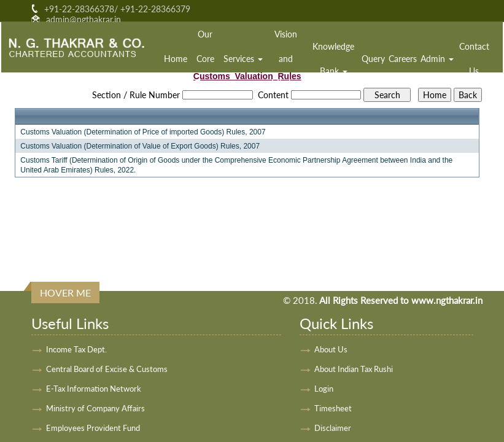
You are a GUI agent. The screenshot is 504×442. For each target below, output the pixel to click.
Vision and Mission (286, 59)
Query (373, 59)
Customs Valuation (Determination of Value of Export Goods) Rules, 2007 (140, 146)
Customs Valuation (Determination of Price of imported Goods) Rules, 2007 (143, 132)
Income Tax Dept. (76, 343)
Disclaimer (333, 422)
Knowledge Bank (333, 59)
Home (176, 59)
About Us (331, 343)
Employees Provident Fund (93, 422)
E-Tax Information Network (94, 382)
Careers (403, 59)
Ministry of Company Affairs (95, 402)
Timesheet (333, 402)
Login (324, 382)
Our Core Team (205, 59)
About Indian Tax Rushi (354, 363)
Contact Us (474, 59)
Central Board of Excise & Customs (107, 363)
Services (243, 59)
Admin (437, 59)
